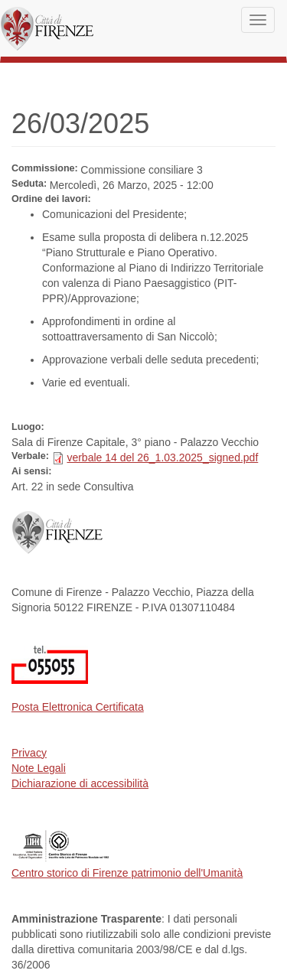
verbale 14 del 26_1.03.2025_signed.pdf (162, 457)
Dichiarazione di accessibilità (80, 783)
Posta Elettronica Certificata (78, 707)
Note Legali (39, 768)
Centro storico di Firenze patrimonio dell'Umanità (127, 873)
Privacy (29, 753)
